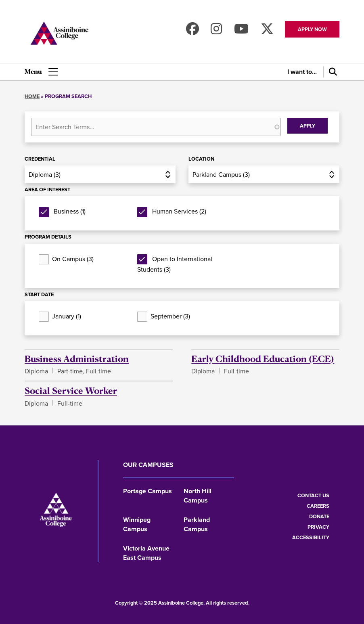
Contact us (313, 495)
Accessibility (311, 537)
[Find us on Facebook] (192, 31)
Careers (318, 506)
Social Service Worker (71, 390)
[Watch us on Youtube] (241, 31)
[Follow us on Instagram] (216, 31)
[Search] (331, 72)
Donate (319, 516)
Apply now (312, 29)
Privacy (318, 527)
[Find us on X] (267, 31)
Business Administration (77, 358)
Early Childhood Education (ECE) (263, 358)
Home (32, 96)
